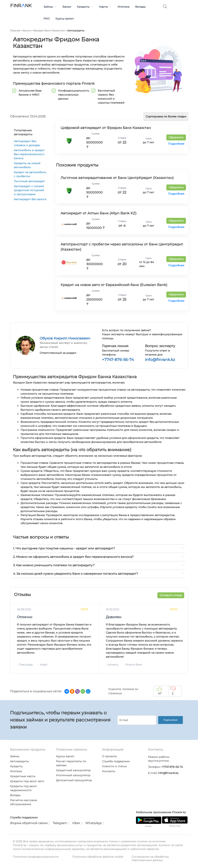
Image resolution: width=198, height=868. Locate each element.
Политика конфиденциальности (36, 857)
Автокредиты (19, 761)
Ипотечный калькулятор (73, 775)
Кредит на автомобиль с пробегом (30, 174)
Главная (15, 30)
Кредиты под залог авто (27, 781)
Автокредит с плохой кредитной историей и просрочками (29, 190)
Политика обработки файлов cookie (98, 857)
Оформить (176, 137)
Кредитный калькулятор (73, 770)
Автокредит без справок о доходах (27, 143)
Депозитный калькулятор (74, 780)
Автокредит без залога (30, 199)
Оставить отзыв (171, 595)
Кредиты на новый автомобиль (27, 165)
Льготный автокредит (29, 181)
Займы (50, 7)
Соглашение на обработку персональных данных (150, 858)
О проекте (109, 756)
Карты (105, 7)
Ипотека (123, 7)
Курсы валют (65, 19)
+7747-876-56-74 (118, 360)
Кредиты (85, 7)
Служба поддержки (116, 761)
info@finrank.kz (160, 360)
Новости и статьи (114, 766)
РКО (47, 19)
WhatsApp (95, 823)
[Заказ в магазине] (166, 117)
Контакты (109, 771)
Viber (77, 823)
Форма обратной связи (30, 823)
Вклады (140, 7)
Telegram (61, 823)
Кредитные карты (23, 776)
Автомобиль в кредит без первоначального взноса (29, 154)
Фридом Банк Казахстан (49, 30)
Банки (67, 7)
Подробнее (176, 144)
